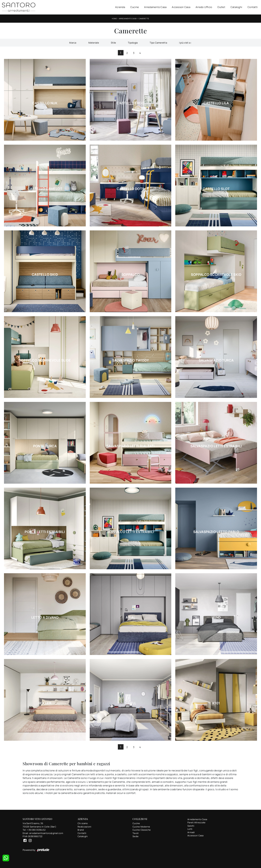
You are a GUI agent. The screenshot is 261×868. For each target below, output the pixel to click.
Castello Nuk (45, 103)
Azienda (120, 7)
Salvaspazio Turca (216, 360)
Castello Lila (216, 103)
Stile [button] (113, 43)
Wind (216, 617)
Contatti (253, 7)
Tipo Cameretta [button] (158, 43)
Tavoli (136, 833)
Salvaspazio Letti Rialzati (130, 446)
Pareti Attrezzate (196, 822)
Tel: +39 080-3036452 (34, 830)
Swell (131, 703)
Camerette (144, 19)
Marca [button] (73, 43)
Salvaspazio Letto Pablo (216, 532)
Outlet (221, 7)
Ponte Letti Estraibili (45, 532)
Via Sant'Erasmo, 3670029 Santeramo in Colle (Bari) (39, 825)
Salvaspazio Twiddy (130, 360)
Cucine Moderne (141, 827)
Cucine (135, 7)
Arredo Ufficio (204, 7)
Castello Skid (45, 275)
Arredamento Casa (155, 7)
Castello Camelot (45, 189)
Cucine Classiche (142, 830)
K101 (216, 703)
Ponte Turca (45, 446)
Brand (81, 830)
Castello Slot (216, 189)
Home (114, 19)
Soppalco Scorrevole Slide (45, 360)
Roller (45, 703)
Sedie (135, 836)
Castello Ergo (130, 103)
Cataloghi (236, 7)
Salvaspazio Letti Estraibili (216, 446)
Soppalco (130, 275)
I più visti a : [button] (185, 43)
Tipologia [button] (133, 43)
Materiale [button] (94, 43)
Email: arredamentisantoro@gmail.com (43, 833)
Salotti (191, 826)
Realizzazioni (84, 827)
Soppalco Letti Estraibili (130, 532)
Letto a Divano (45, 617)
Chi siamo (83, 823)
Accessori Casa (181, 7)
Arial (130, 617)
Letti (190, 829)
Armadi (191, 832)
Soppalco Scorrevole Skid (216, 275)
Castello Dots (130, 189)
